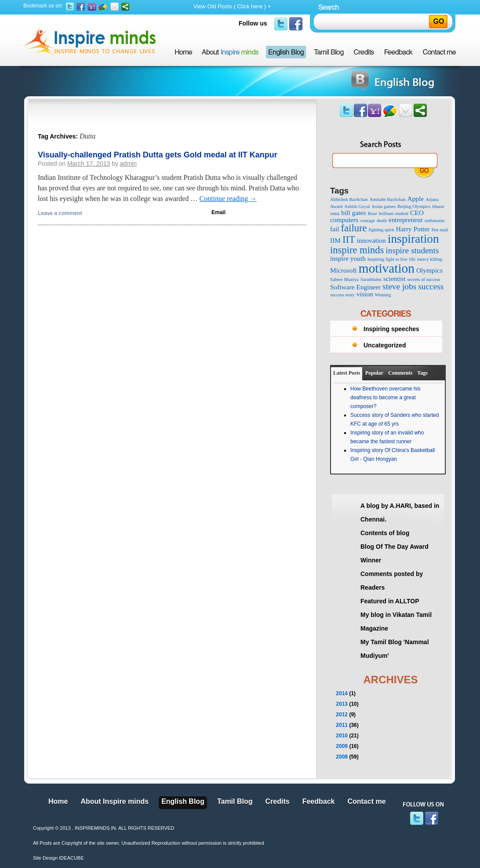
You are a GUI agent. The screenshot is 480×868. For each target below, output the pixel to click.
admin (128, 164)
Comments (400, 373)
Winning (383, 295)
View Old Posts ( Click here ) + (232, 6)
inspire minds (357, 250)
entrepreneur (406, 220)
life (412, 259)
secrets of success (424, 279)
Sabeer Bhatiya (344, 279)
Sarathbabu (371, 279)
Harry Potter (413, 229)
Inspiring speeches (391, 329)
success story (342, 295)
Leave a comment (60, 213)
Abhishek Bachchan (349, 199)
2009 (342, 746)
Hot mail (440, 230)
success (431, 286)
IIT (349, 239)
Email (218, 212)
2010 (342, 736)
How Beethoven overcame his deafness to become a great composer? (385, 398)
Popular (374, 373)
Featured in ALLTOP (390, 601)
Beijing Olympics (414, 206)
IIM (335, 240)
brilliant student (394, 213)
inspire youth (348, 258)
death (382, 221)
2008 (342, 757)
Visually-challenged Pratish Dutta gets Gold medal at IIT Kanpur (158, 155)
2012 (342, 715)
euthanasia (435, 221)
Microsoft (344, 270)
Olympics (429, 270)
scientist (395, 279)
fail (335, 229)
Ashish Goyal (357, 206)
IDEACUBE (71, 858)
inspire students (412, 250)
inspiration (413, 239)
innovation (371, 240)
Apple (416, 199)
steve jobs (399, 286)
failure (354, 228)
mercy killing (430, 259)
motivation (387, 268)
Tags (422, 373)
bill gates (353, 213)
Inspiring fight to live (387, 259)
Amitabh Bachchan (388, 199)
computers (344, 220)
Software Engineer (355, 287)
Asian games (384, 206)
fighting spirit (381, 230)
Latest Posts (347, 373)
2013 (342, 704)
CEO (417, 213)
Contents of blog (385, 533)
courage (367, 221)
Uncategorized (385, 345)
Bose (372, 213)
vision (365, 294)
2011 (342, 725)
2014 (342, 693)
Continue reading (228, 199)
